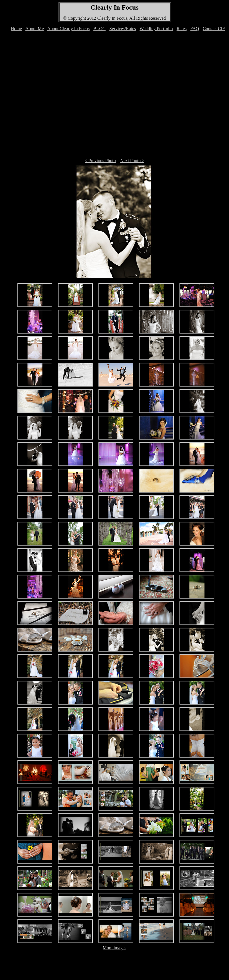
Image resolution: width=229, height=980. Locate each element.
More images (115, 948)
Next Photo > (132, 161)
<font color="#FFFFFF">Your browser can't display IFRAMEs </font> (116, 32)
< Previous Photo (100, 161)
